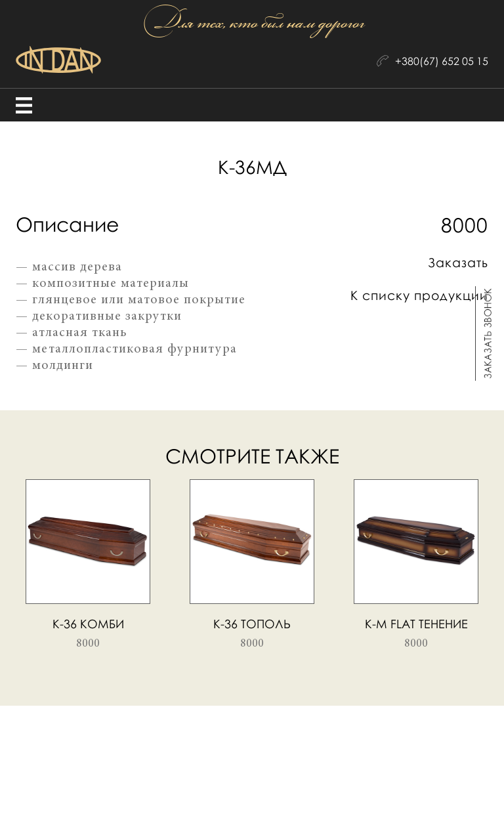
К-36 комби (88, 624)
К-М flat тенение (416, 624)
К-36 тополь (252, 624)
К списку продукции (419, 295)
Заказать (458, 262)
